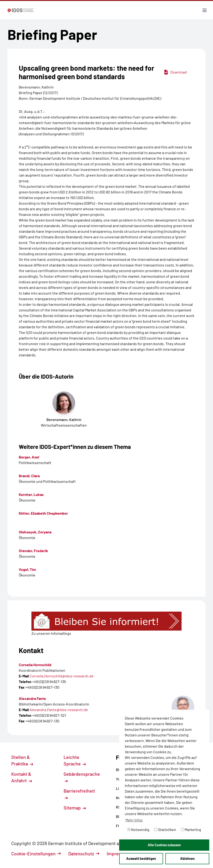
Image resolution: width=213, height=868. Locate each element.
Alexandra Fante (32, 698)
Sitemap (75, 808)
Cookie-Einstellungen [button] (36, 853)
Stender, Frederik (33, 551)
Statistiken (165, 829)
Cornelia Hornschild (35, 665)
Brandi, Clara (29, 476)
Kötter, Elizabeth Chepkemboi (43, 513)
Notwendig (138, 829)
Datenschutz (84, 853)
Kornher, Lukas (31, 494)
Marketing (191, 829)
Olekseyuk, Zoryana (35, 532)
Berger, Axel (29, 457)
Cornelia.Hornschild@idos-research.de (62, 676)
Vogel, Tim (27, 569)
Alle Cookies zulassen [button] (164, 845)
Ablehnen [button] (187, 859)
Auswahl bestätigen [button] (141, 859)
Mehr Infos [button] (134, 820)
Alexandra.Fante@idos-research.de (59, 710)
